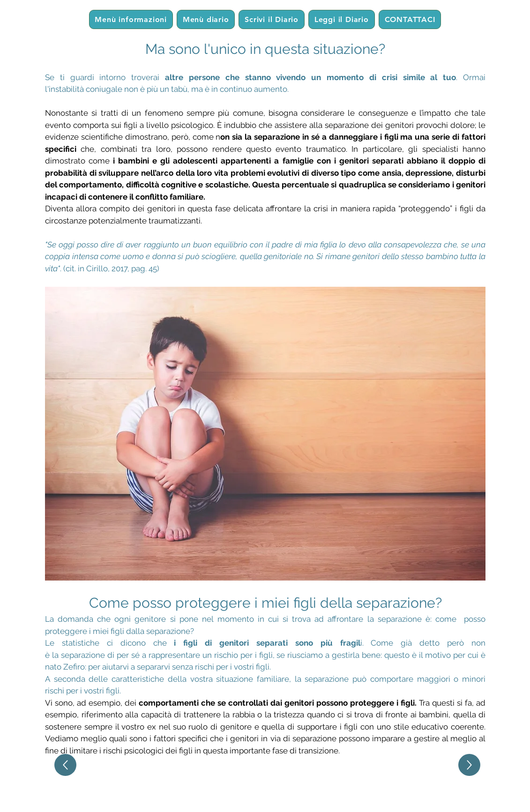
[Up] (65, 765)
